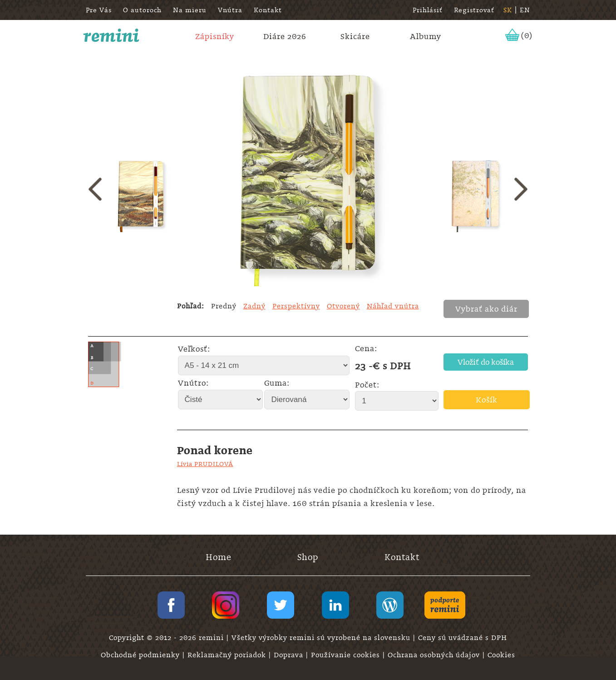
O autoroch (142, 10)
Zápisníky (215, 36)
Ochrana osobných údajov (435, 655)
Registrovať (474, 10)
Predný (224, 306)
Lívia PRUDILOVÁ (205, 464)
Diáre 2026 (285, 36)
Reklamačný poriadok (228, 655)
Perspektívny (296, 306)
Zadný (254, 306)
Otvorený (343, 306)
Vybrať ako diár (486, 309)
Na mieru (190, 10)
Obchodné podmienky (141, 655)
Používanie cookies (347, 655)
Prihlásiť (428, 10)
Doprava (290, 655)
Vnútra (230, 10)
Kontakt (268, 10)
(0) (527, 35)
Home (219, 557)
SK (508, 10)
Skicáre (355, 36)
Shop (308, 557)
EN (525, 10)
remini (111, 35)
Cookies (501, 655)
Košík (487, 400)
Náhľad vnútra (393, 306)
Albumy (426, 36)
